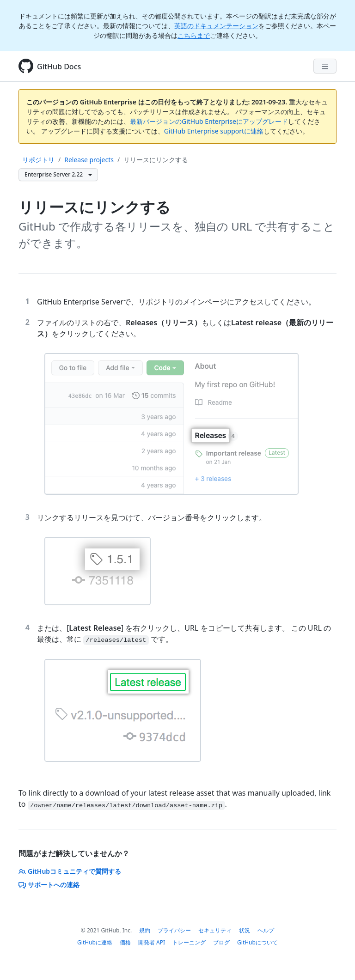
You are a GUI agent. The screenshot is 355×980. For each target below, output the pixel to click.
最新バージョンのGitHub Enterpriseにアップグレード (209, 121)
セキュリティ (215, 930)
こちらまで (194, 35)
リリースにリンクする (156, 160)
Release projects (89, 160)
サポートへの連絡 (49, 885)
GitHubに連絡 (95, 942)
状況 (245, 930)
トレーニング (189, 942)
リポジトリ (38, 160)
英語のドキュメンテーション (216, 26)
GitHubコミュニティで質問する (70, 871)
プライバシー (174, 930)
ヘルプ (266, 930)
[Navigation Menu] (325, 66)
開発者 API (152, 942)
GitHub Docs (59, 67)
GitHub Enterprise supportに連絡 (214, 131)
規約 (145, 930)
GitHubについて (257, 942)
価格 (125, 942)
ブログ (221, 942)
